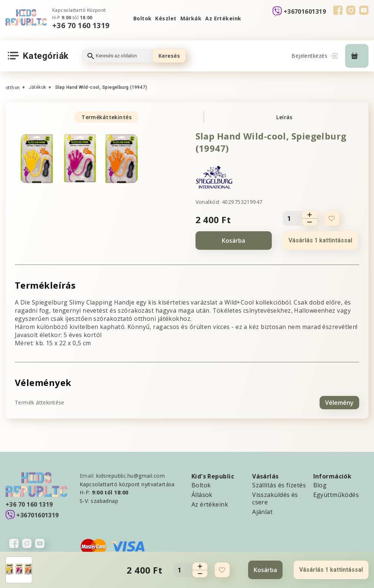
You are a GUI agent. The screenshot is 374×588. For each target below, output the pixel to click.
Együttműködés (336, 494)
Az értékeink (210, 504)
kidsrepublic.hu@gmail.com (131, 475)
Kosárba (233, 241)
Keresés (169, 56)
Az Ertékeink (223, 18)
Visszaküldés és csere (275, 498)
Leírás (284, 117)
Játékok (38, 87)
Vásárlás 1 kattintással (320, 240)
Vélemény (339, 402)
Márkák (191, 18)
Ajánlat (262, 511)
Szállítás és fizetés (279, 485)
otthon (13, 88)
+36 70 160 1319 (81, 25)
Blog (320, 485)
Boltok (143, 18)
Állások (202, 494)
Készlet (166, 18)
